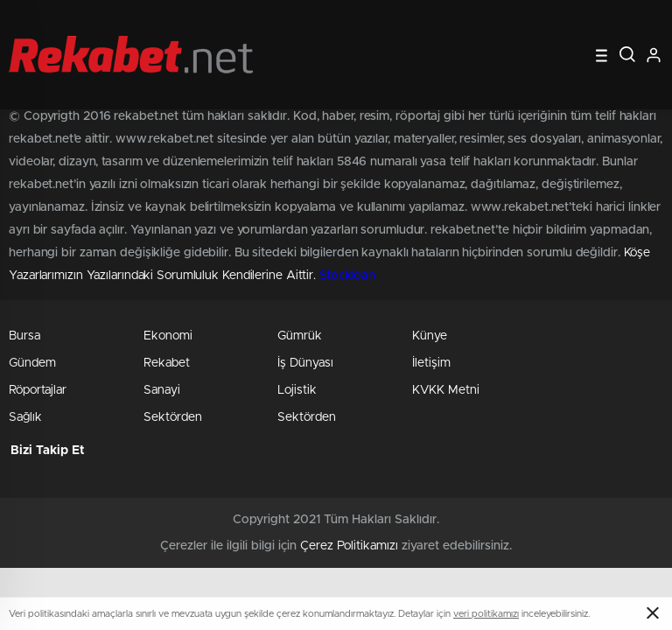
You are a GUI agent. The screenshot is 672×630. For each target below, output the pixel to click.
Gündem (32, 363)
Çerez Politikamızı (349, 546)
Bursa (24, 336)
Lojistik (297, 390)
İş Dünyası (305, 363)
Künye (430, 336)
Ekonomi (168, 336)
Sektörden (173, 417)
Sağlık (25, 417)
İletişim (431, 363)
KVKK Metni (446, 390)
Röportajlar (38, 390)
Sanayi (162, 390)
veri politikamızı (486, 614)
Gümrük (300, 336)
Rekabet (167, 363)
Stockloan (347, 276)
